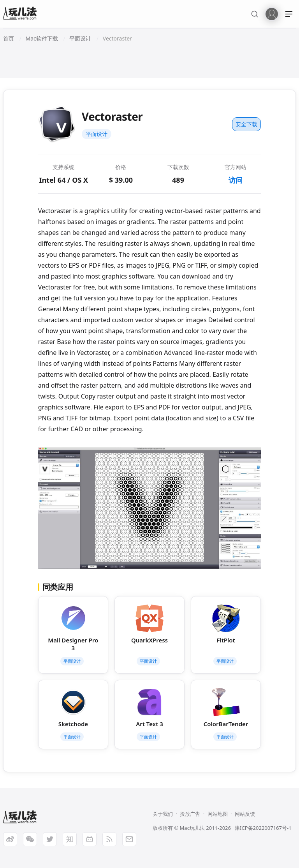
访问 (236, 180)
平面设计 (97, 134)
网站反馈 (245, 814)
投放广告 (190, 814)
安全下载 (246, 124)
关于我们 (163, 814)
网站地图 (218, 814)
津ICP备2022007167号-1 (263, 828)
